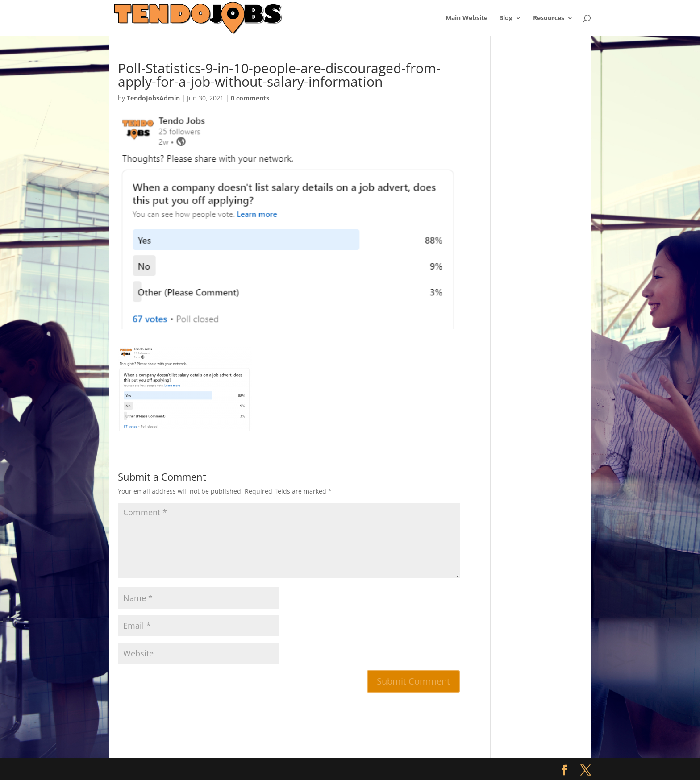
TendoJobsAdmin (153, 98)
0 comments (250, 98)
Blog (506, 18)
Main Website (467, 18)
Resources (549, 18)
